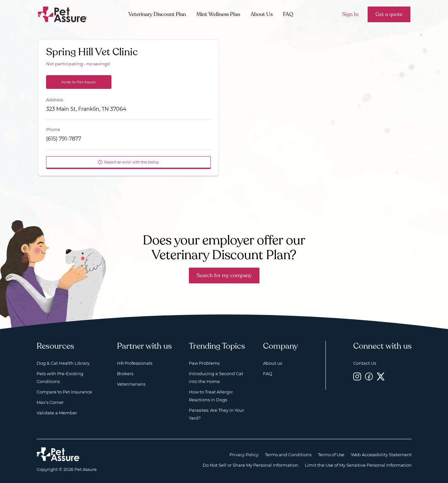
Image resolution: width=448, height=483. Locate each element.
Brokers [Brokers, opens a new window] (125, 374)
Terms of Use (331, 455)
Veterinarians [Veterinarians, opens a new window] (131, 384)
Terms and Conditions (288, 455)
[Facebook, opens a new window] (369, 376)
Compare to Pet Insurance (64, 392)
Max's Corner (50, 402)
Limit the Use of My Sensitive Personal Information (358, 465)
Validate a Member (57, 413)
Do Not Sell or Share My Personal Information (250, 465)
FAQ (288, 14)
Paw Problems (204, 363)
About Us (262, 14)
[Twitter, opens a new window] (381, 376)
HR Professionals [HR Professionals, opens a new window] (135, 363)
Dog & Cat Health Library (63, 363)
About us (273, 363)
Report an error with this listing (128, 162)
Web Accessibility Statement (381, 455)
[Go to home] (63, 14)
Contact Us (365, 363)
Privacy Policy (244, 455)
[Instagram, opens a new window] (357, 376)
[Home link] (58, 454)
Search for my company (224, 275)
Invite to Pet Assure (79, 82)
